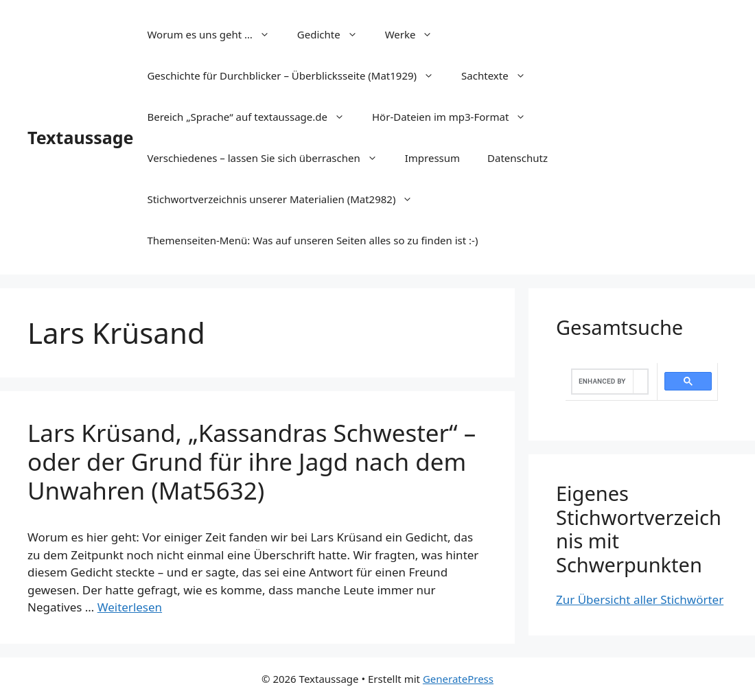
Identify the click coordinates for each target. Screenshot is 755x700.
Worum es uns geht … (215, 34)
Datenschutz (518, 158)
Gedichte (334, 34)
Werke (416, 34)
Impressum (432, 158)
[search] (603, 382)
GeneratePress (458, 679)
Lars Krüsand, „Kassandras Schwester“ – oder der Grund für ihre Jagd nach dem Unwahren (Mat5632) (252, 462)
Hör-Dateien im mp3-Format (456, 117)
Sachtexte (500, 75)
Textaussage (80, 137)
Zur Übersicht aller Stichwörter (640, 599)
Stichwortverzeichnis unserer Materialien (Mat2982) (287, 199)
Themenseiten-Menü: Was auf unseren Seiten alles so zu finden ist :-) (312, 240)
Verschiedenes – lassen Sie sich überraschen (269, 158)
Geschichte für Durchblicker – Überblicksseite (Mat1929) (297, 75)
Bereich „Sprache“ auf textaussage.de (253, 117)
